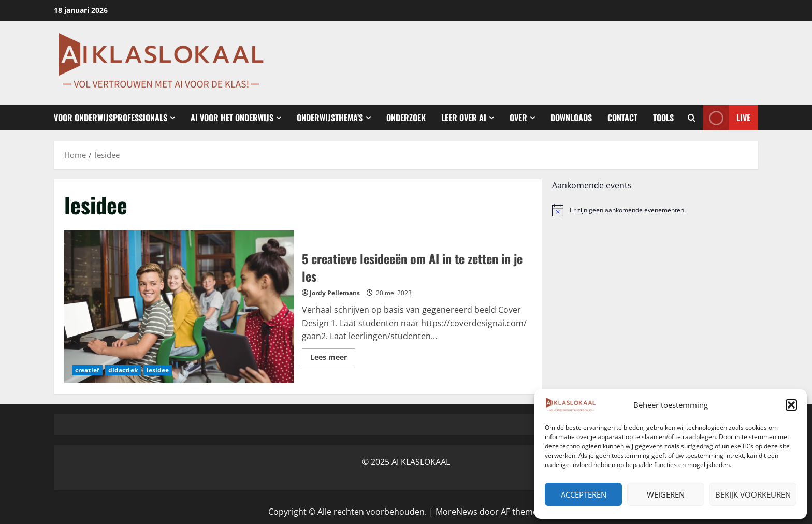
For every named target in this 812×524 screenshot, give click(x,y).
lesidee (158, 370)
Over (518, 118)
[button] (791, 405)
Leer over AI (464, 118)
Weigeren (666, 494)
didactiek (123, 370)
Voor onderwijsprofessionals (111, 118)
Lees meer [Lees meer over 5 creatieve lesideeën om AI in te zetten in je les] (333, 359)
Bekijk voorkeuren (753, 494)
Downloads (571, 118)
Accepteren (584, 494)
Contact (622, 118)
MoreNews (456, 512)
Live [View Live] (727, 118)
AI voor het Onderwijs (232, 118)
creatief (87, 370)
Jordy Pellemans (335, 293)
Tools (663, 118)
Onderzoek (406, 118)
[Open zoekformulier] (692, 118)
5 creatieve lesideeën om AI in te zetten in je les (179, 307)
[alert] (655, 210)
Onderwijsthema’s (330, 118)
